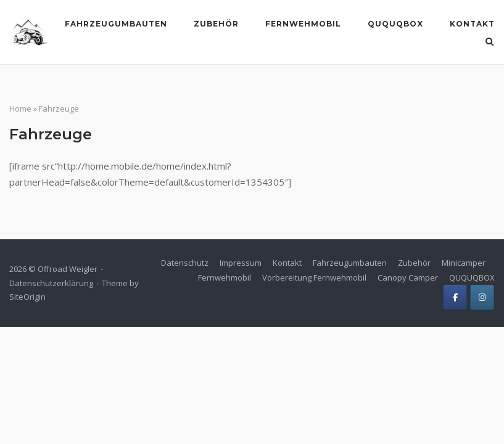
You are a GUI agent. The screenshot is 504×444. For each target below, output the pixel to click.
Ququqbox (395, 24)
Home (20, 109)
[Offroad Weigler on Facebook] (455, 298)
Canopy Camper (408, 277)
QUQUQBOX (472, 277)
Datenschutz (185, 263)
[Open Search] (490, 43)
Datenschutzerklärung (51, 283)
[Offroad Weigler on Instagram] (482, 298)
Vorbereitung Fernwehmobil (314, 277)
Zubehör (216, 24)
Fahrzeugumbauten (116, 24)
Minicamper (464, 263)
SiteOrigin (27, 297)
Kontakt (472, 24)
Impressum (241, 263)
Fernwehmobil (303, 24)
